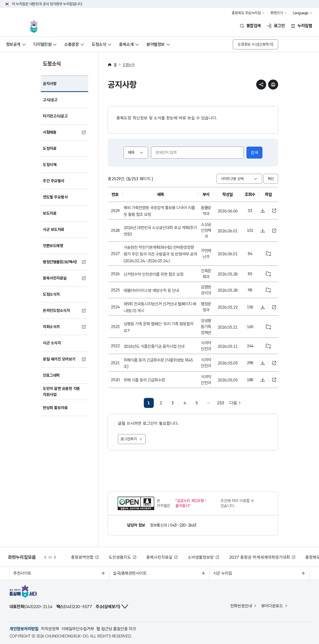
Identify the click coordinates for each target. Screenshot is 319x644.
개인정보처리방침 (24, 629)
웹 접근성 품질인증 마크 (116, 629)
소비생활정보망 (203, 557)
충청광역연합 (84, 557)
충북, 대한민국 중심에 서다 (35, 26)
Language (301, 13)
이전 (45, 557)
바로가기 (274, 211)
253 (221, 403)
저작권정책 (50, 629)
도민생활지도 (122, 557)
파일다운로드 (263, 211)
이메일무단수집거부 (78, 629)
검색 (254, 153)
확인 (271, 179)
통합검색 (254, 26)
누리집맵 (305, 26)
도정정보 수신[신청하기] (255, 44)
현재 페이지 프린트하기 (273, 85)
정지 (50, 557)
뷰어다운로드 (272, 606)
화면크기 (277, 13)
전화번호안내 (241, 606)
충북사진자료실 (162, 557)
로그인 (279, 26)
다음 (55, 557)
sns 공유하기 (261, 85)
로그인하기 (129, 439)
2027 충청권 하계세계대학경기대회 (262, 557)
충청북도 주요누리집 (246, 13)
